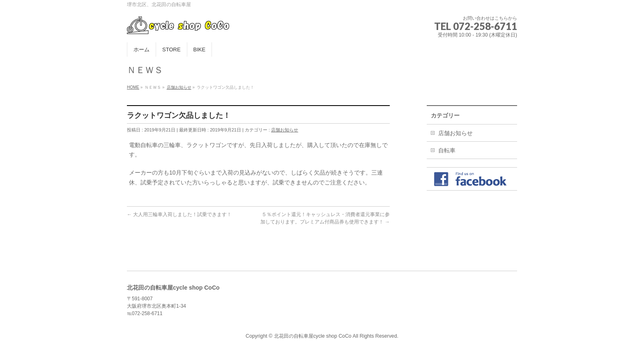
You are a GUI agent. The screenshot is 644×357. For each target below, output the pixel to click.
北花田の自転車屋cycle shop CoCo (313, 336)
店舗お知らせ (285, 130)
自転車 (447, 150)
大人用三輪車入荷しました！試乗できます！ (179, 214)
